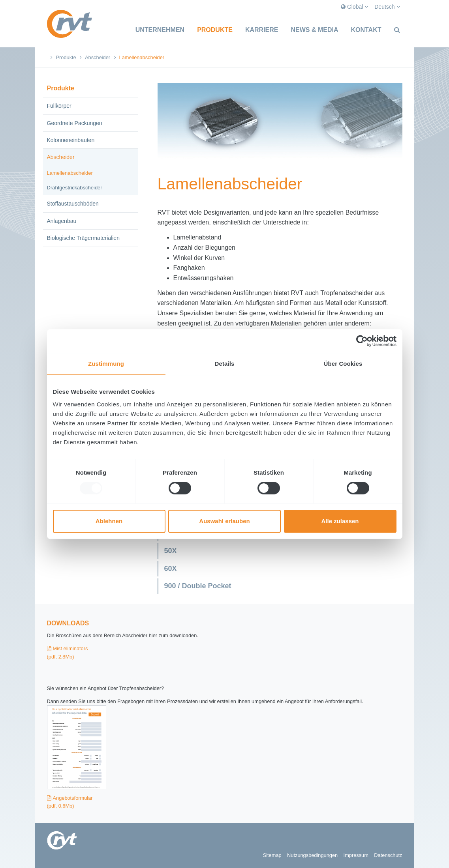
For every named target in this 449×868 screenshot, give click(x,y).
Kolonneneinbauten (71, 140)
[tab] (280, 551)
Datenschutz (388, 855)
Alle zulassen (340, 521)
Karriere (262, 30)
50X (171, 551)
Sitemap (272, 855)
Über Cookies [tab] (343, 364)
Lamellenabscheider (70, 173)
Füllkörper (59, 106)
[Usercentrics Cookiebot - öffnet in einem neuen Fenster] (362, 341)
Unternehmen (160, 30)
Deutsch (387, 7)
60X (171, 569)
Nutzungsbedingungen (312, 855)
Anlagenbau (62, 221)
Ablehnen (109, 521)
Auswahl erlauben (224, 521)
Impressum (356, 855)
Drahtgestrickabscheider (75, 188)
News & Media (314, 30)
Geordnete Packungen (75, 123)
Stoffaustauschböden (73, 204)
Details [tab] (225, 364)
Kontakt (366, 30)
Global (354, 7)
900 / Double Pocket (198, 586)
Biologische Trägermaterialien (83, 238)
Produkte (215, 30)
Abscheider (98, 57)
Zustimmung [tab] (106, 364)
